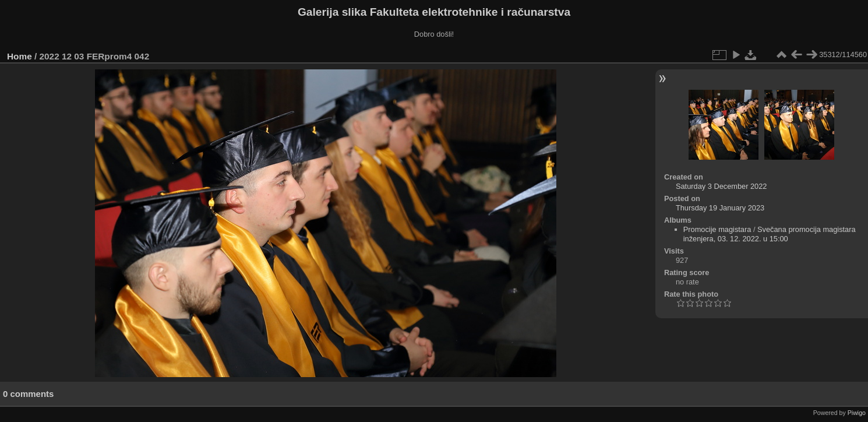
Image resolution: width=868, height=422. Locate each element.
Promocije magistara (717, 229)
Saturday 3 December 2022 (721, 186)
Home (20, 56)
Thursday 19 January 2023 (720, 208)
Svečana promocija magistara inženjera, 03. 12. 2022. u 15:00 (770, 234)
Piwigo (857, 413)
